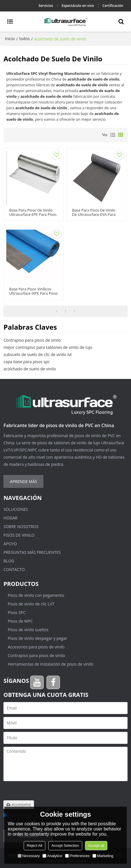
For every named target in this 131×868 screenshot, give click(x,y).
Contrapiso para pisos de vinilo (32, 340)
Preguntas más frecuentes (32, 552)
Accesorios (19, 805)
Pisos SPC (17, 612)
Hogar (10, 518)
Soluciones (16, 509)
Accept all (96, 845)
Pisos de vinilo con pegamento (36, 595)
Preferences (77, 856)
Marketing (103, 856)
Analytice (52, 856)
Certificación (113, 6)
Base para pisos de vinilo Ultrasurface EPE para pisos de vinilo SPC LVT (33, 215)
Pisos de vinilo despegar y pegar (37, 638)
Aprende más (24, 481)
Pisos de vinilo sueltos (28, 630)
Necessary (29, 856)
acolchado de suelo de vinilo (30, 369)
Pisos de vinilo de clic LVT (31, 604)
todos (24, 39)
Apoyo (10, 544)
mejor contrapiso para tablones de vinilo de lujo (48, 347)
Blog (9, 561)
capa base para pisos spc (27, 362)
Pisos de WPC (20, 621)
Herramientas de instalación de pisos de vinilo (50, 664)
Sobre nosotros (21, 526)
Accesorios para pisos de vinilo (36, 647)
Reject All (35, 845)
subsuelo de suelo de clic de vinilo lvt (38, 354)
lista (113, 135)
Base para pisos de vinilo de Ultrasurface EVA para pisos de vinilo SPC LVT (94, 215)
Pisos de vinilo (19, 535)
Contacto (14, 569)
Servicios (46, 6)
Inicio (10, 39)
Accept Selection (65, 845)
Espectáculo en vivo (78, 6)
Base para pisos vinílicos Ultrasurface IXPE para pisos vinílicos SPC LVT (33, 293)
